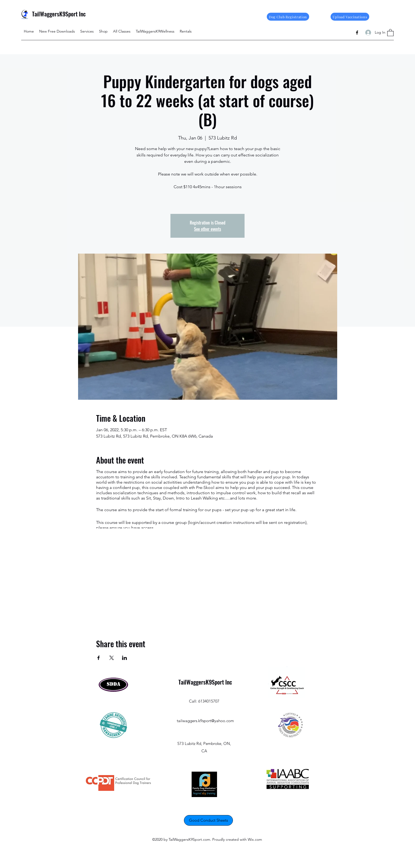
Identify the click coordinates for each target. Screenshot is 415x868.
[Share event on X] (112, 658)
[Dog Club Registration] (288, 17)
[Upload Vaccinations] (350, 17)
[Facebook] (357, 33)
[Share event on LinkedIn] (125, 658)
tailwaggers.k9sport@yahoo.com (205, 721)
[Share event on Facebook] (99, 658)
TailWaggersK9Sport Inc (59, 14)
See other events (207, 229)
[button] (390, 32)
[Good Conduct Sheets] (208, 820)
